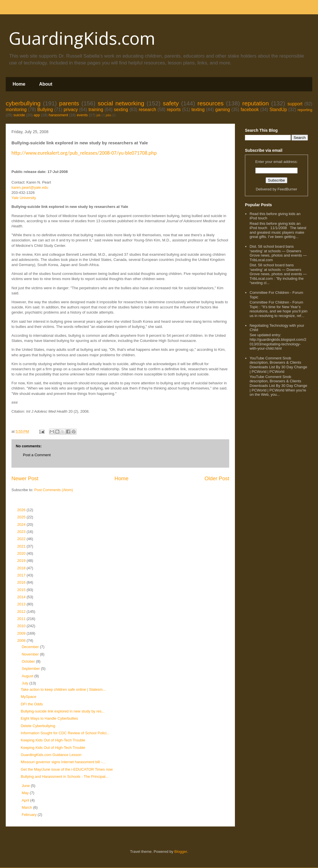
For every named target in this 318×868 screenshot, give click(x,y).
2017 (22, 575)
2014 (22, 597)
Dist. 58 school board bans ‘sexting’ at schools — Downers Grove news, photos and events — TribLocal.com (278, 253)
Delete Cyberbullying (38, 726)
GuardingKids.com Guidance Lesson (51, 755)
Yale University (24, 198)
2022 (22, 539)
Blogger (181, 852)
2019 (22, 561)
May (26, 793)
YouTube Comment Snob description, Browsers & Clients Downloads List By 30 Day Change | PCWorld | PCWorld (278, 365)
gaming (222, 110)
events (82, 115)
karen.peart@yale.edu (30, 187)
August (28, 676)
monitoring (16, 110)
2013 (22, 604)
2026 (22, 510)
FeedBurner (287, 189)
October (29, 661)
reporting (305, 110)
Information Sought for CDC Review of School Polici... (65, 733)
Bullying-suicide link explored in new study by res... (63, 711)
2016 (22, 582)
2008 (22, 640)
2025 (22, 517)
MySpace (28, 697)
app (37, 115)
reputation (256, 103)
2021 (22, 546)
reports (174, 110)
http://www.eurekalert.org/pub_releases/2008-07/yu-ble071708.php (84, 153)
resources (210, 103)
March (28, 807)
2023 (22, 532)
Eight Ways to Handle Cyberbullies (49, 718)
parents (69, 103)
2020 (22, 553)
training (96, 110)
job (99, 115)
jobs (108, 115)
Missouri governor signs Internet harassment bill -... (63, 762)
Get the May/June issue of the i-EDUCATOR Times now (67, 769)
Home (19, 84)
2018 (22, 568)
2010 (22, 626)
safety (171, 103)
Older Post (217, 479)
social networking (121, 103)
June (26, 786)
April (26, 800)
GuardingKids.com (82, 38)
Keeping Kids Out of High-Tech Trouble (53, 740)
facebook (250, 110)
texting (198, 110)
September (31, 669)
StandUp (278, 110)
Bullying (45, 110)
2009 (22, 633)
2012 (22, 612)
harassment (58, 115)
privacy (71, 110)
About (46, 84)
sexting (121, 110)
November (31, 654)
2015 (22, 590)
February (30, 815)
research (147, 110)
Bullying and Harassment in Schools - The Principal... (64, 777)
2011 (22, 619)
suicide (19, 115)
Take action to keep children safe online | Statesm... (63, 689)
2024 (22, 524)
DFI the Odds (32, 704)
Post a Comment (37, 455)
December (31, 647)
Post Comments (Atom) (54, 490)
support (295, 104)
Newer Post (25, 479)
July (26, 683)
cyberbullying (23, 103)
